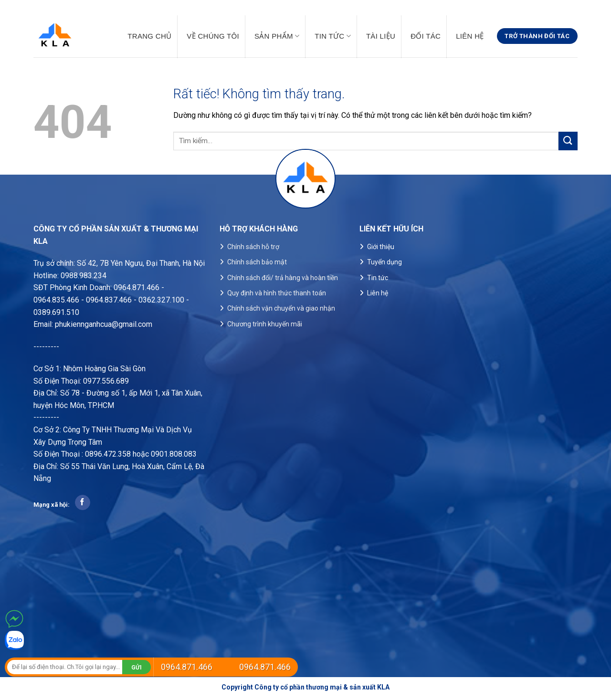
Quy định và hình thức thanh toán (277, 293)
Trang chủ (149, 36)
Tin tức (333, 36)
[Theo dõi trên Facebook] (82, 502)
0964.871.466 (187, 667)
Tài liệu (381, 36)
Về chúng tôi (213, 36)
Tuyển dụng (385, 262)
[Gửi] (568, 141)
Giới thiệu (381, 247)
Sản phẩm (277, 36)
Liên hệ (470, 36)
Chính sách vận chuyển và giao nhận (281, 308)
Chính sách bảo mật (257, 262)
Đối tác (426, 36)
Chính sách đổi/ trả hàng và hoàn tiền (283, 278)
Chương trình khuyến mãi (265, 324)
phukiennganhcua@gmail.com (104, 324)
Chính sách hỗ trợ (253, 247)
